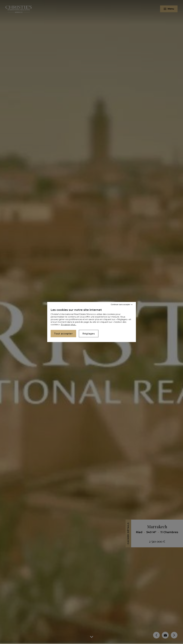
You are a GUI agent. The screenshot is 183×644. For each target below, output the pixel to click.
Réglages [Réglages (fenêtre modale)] (89, 334)
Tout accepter (63, 334)
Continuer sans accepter (122, 304)
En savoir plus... (69, 325)
